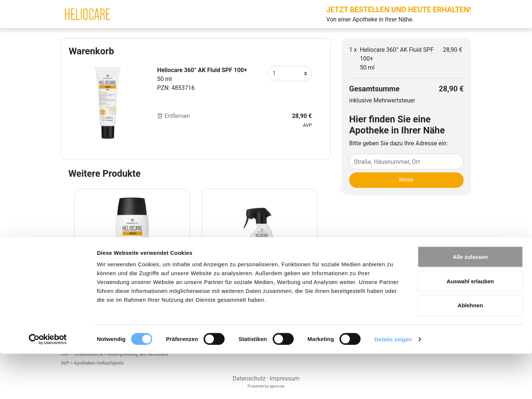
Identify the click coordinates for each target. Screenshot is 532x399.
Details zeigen (393, 384)
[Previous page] (67, 262)
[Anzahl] (290, 74)
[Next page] (324, 262)
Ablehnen (470, 350)
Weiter (407, 180)
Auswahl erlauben (470, 326)
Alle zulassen (470, 302)
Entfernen (173, 116)
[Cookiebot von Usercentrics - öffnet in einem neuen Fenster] (48, 385)
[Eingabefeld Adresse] (406, 162)
